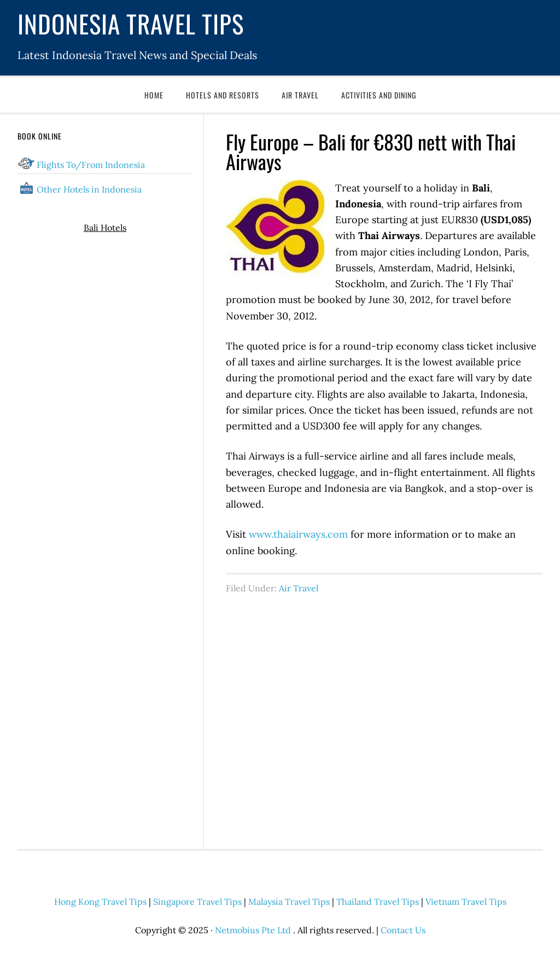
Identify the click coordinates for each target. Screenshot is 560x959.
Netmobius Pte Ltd (253, 930)
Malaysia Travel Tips (289, 902)
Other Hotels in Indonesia (89, 189)
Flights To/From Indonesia (91, 165)
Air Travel (299, 588)
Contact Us (403, 930)
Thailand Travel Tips (378, 902)
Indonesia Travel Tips (131, 23)
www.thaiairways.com (298, 534)
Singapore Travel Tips (197, 902)
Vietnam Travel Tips (466, 902)
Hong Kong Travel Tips (100, 902)
